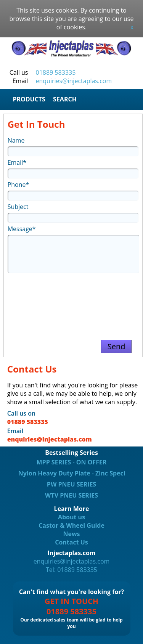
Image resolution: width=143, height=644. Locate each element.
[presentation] (73, 303)
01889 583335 (56, 72)
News (71, 534)
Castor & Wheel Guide (71, 525)
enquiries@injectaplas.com (74, 81)
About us (71, 517)
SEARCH (65, 99)
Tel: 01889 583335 (71, 570)
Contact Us (71, 542)
